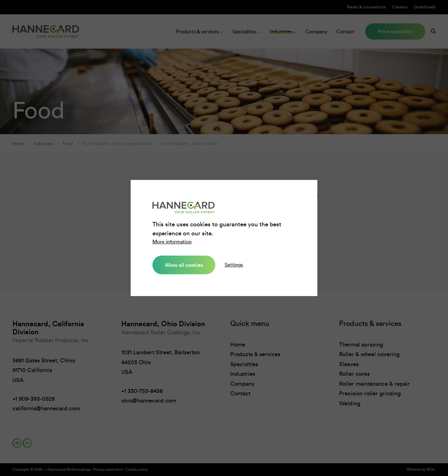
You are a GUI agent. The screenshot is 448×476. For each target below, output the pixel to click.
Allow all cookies (184, 265)
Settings (234, 265)
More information (172, 242)
